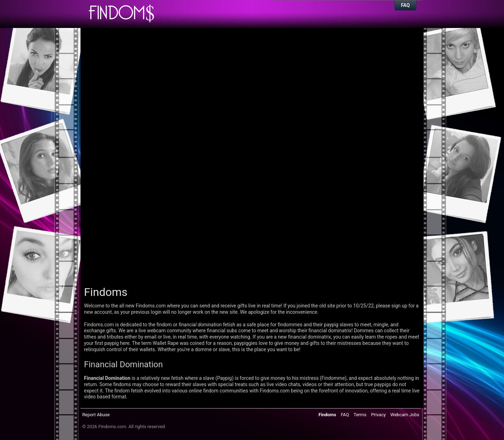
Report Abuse (96, 415)
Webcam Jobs (405, 415)
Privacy (378, 415)
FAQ (405, 5)
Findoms (327, 415)
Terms (360, 415)
